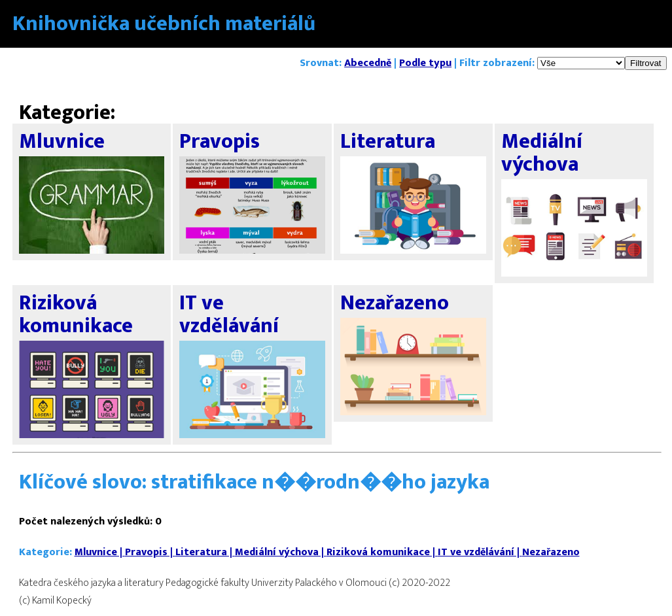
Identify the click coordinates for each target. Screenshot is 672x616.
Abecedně (368, 63)
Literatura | (205, 552)
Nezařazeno (551, 552)
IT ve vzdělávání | (480, 552)
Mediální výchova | (281, 552)
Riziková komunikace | (382, 552)
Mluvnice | (100, 552)
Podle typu (425, 63)
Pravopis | (150, 552)
